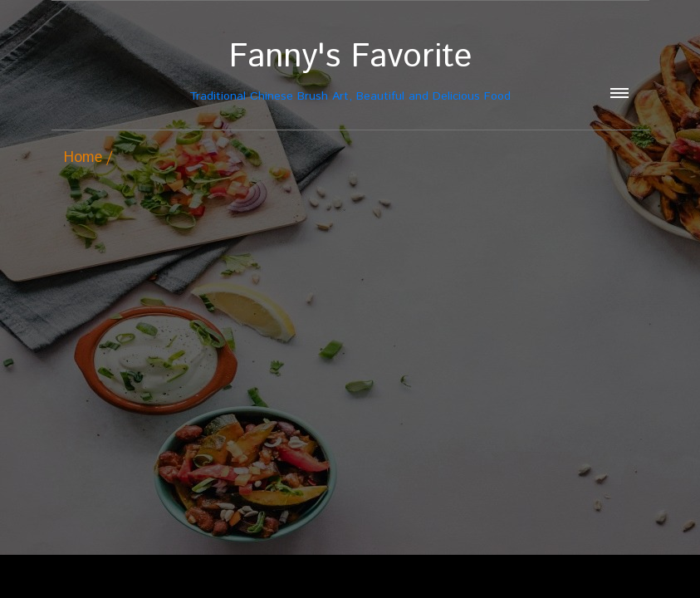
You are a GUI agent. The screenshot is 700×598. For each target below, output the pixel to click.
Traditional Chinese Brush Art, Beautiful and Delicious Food (350, 71)
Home (83, 158)
